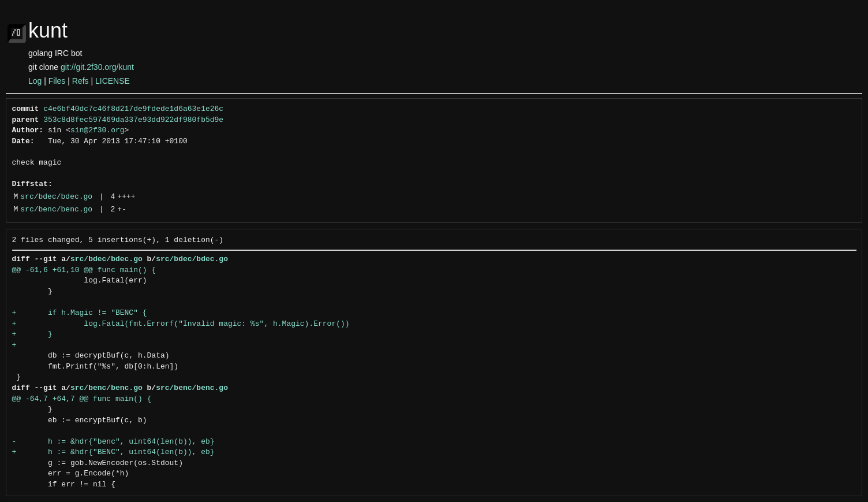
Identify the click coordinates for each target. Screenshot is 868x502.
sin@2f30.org (98, 131)
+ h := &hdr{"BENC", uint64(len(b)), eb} (113, 452)
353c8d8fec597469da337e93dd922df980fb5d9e (133, 120)
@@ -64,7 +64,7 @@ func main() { (82, 399)
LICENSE (113, 81)
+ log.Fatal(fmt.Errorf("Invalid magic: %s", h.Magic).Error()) (181, 324)
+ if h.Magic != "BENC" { (80, 313)
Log (35, 81)
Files (57, 81)
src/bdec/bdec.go (56, 197)
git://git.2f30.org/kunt (97, 67)
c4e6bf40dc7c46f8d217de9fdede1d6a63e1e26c (133, 109)
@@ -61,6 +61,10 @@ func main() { (84, 270)
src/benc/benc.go (56, 210)
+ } (32, 334)
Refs (81, 81)
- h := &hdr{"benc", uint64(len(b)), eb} (113, 442)
